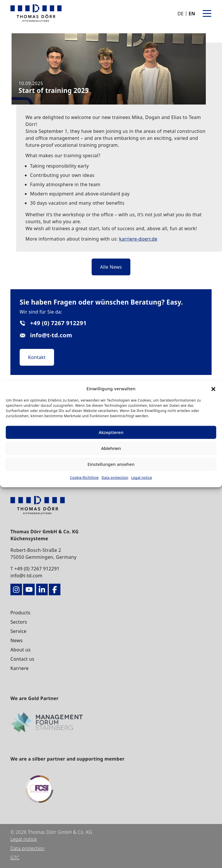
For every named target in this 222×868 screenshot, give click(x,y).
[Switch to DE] (181, 13)
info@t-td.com (26, 576)
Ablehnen (111, 448)
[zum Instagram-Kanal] (16, 589)
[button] (213, 389)
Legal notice (142, 477)
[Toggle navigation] (207, 13)
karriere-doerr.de (138, 239)
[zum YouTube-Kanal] (29, 589)
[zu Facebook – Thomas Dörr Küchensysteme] (55, 589)
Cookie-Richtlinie (84, 477)
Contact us (22, 659)
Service (18, 631)
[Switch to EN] (191, 13)
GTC (15, 858)
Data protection (115, 477)
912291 (51, 569)
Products (20, 613)
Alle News (111, 267)
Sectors (19, 622)
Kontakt (37, 357)
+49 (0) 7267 (29, 569)
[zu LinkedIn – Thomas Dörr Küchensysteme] (42, 589)
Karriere (20, 668)
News (16, 640)
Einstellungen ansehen (111, 464)
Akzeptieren (111, 432)
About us (21, 650)
